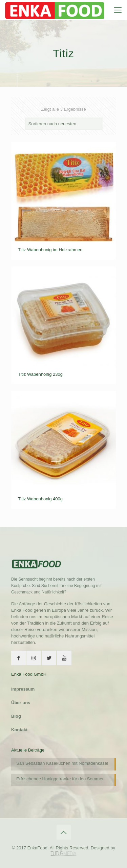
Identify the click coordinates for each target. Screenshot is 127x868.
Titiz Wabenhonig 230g (40, 374)
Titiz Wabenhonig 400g (40, 499)
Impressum (23, 689)
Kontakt (19, 730)
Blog (16, 716)
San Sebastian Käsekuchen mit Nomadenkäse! (62, 763)
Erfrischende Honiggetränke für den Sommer (60, 779)
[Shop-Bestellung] (64, 124)
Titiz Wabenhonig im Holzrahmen (50, 250)
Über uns (21, 703)
